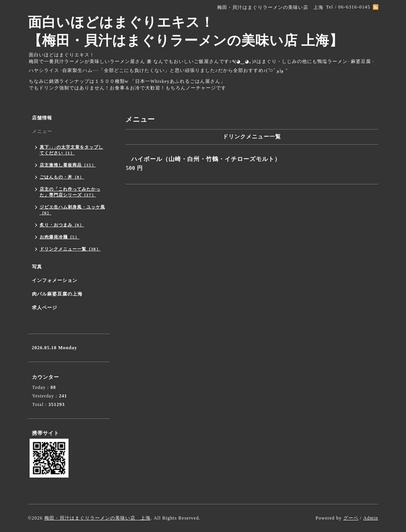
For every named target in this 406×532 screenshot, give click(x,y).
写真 (37, 267)
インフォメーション (55, 280)
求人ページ (45, 308)
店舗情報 (42, 118)
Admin (371, 518)
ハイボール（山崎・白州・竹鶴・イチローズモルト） (206, 159)
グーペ (351, 518)
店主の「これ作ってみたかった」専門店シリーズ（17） (70, 192)
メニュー (42, 131)
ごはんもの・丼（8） (62, 177)
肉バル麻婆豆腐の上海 (57, 294)
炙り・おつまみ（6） (62, 225)
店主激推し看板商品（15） (68, 165)
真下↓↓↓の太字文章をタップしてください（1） (72, 150)
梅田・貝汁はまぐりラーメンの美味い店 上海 (98, 518)
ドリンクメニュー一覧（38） (70, 249)
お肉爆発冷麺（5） (60, 237)
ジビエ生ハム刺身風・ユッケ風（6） (72, 210)
